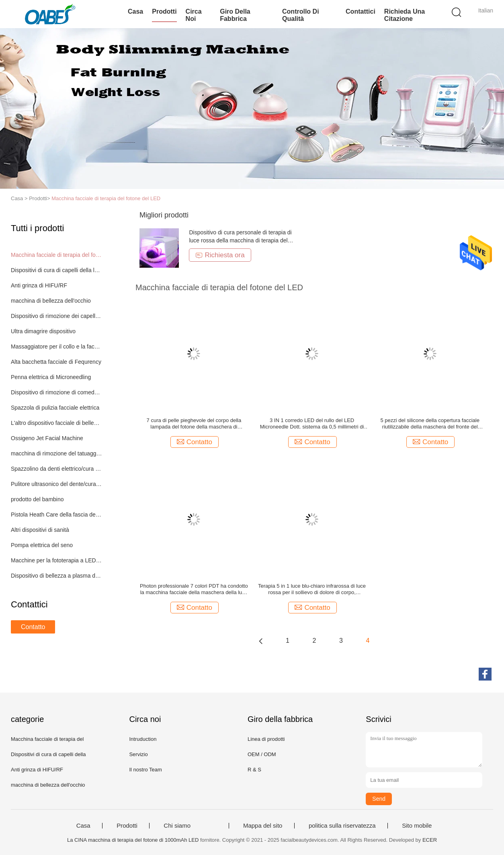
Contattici (361, 11)
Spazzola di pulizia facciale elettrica (55, 408)
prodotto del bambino (37, 499)
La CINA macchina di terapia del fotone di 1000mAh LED (133, 840)
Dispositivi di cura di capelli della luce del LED (56, 270)
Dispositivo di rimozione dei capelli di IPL (56, 316)
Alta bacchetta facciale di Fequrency (56, 362)
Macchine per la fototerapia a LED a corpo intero (56, 560)
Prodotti (164, 11)
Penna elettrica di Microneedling (51, 377)
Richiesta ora (220, 255)
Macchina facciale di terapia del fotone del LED (106, 198)
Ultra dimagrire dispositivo (43, 331)
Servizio (138, 754)
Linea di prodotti (266, 739)
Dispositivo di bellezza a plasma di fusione (56, 576)
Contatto (33, 627)
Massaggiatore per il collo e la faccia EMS (56, 347)
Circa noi (194, 15)
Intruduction (143, 739)
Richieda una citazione (405, 15)
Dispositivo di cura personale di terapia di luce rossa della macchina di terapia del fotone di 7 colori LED (240, 240)
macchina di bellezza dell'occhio (51, 301)
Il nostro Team (145, 770)
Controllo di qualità (301, 15)
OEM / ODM (262, 754)
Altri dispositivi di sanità (40, 530)
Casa (135, 11)
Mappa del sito (263, 826)
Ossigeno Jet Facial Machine (47, 438)
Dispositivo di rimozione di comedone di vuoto (56, 392)
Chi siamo (177, 826)
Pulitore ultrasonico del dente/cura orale (56, 484)
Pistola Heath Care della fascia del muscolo (56, 515)
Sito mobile (417, 826)
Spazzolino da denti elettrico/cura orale (56, 469)
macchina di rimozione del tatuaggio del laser (56, 453)
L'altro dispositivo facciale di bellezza (56, 423)
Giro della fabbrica (235, 15)
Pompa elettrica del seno (42, 545)
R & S (254, 770)
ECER (430, 840)
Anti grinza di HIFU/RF (39, 285)
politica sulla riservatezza (342, 826)
